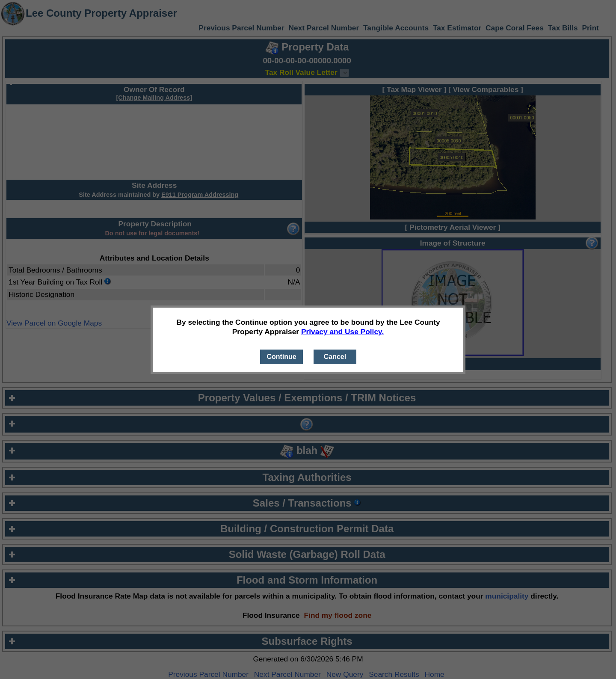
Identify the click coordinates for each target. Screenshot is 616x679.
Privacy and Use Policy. (342, 332)
